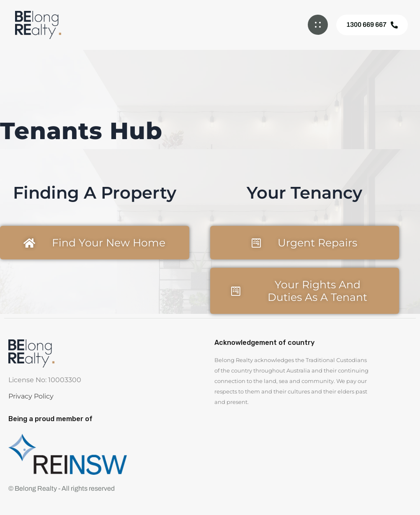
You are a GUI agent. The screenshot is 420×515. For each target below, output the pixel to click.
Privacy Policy (31, 396)
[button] (318, 25)
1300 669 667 (372, 25)
